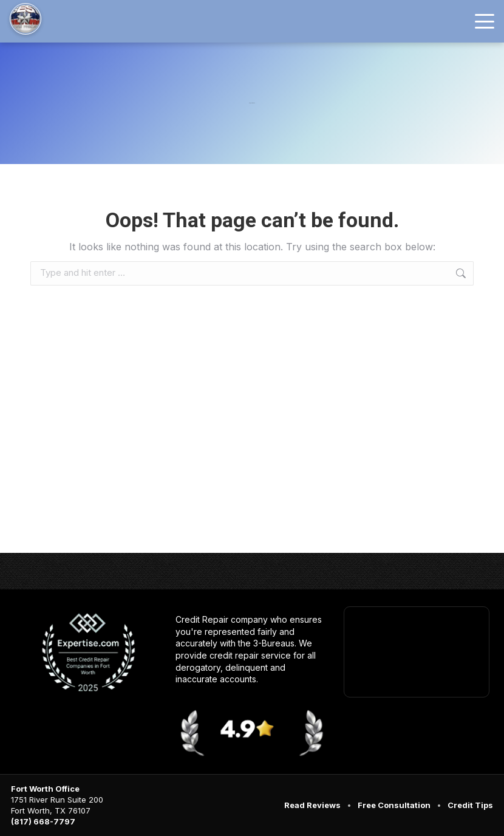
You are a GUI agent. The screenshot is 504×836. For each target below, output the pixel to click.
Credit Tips (470, 805)
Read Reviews (312, 805)
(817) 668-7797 (43, 821)
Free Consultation (394, 805)
